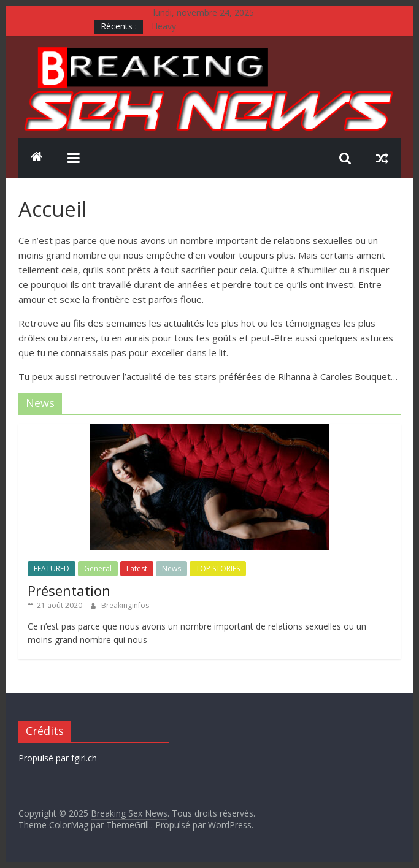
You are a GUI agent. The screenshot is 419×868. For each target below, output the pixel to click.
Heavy (164, 26)
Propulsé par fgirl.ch (58, 758)
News (171, 569)
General (98, 569)
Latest (137, 569)
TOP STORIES (218, 569)
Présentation (69, 590)
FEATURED (52, 569)
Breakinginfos (125, 605)
